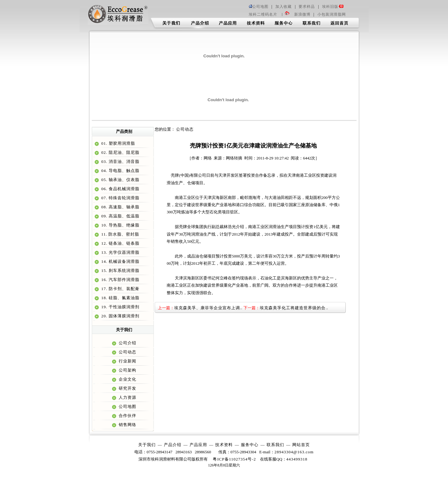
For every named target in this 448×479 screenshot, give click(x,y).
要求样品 (307, 7)
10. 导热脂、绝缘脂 (120, 225)
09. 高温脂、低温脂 (120, 216)
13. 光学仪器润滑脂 (120, 252)
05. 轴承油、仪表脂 (120, 180)
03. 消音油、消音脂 (120, 161)
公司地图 (259, 7)
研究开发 (127, 388)
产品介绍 (173, 445)
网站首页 (301, 445)
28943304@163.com (294, 452)
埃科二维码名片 (263, 14)
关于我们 (147, 445)
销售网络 (127, 425)
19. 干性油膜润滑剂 (120, 307)
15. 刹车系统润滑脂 (120, 271)
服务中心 (250, 445)
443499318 (297, 459)
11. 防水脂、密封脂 (120, 234)
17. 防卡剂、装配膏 (120, 289)
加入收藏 (284, 7)
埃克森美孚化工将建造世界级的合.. (294, 308)
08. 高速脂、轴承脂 (120, 207)
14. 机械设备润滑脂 (120, 261)
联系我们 (275, 445)
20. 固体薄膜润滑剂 (120, 316)
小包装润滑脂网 (332, 14)
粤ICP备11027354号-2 (234, 459)
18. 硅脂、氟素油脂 (120, 298)
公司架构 (127, 370)
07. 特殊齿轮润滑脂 (120, 198)
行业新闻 (127, 361)
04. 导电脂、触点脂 (120, 171)
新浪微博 (302, 14)
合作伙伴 (127, 416)
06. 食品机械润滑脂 (120, 189)
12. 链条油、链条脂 (120, 243)
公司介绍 (127, 343)
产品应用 (198, 445)
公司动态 (127, 352)
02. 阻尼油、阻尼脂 (120, 152)
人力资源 (127, 397)
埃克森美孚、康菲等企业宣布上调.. (208, 308)
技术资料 (224, 445)
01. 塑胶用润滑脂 (117, 143)
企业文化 (127, 379)
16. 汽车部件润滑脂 (120, 280)
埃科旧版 (333, 7)
